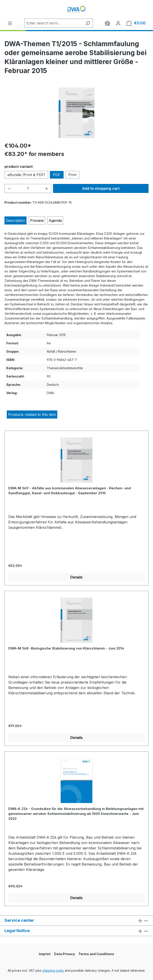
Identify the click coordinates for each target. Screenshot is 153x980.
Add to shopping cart (101, 188)
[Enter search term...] (53, 23)
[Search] (88, 23)
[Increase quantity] (47, 188)
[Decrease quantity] (9, 188)
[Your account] (118, 23)
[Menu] (10, 23)
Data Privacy (64, 954)
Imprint (45, 954)
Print (72, 175)
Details (76, 577)
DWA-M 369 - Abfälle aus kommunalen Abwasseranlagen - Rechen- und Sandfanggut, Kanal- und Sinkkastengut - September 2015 (70, 491)
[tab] (16, 220)
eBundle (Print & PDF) (26, 175)
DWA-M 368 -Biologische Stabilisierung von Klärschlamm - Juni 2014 (66, 648)
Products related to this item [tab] (32, 414)
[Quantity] (28, 188)
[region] (76, 113)
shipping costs (53, 970)
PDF (57, 175)
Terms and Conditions (96, 954)
